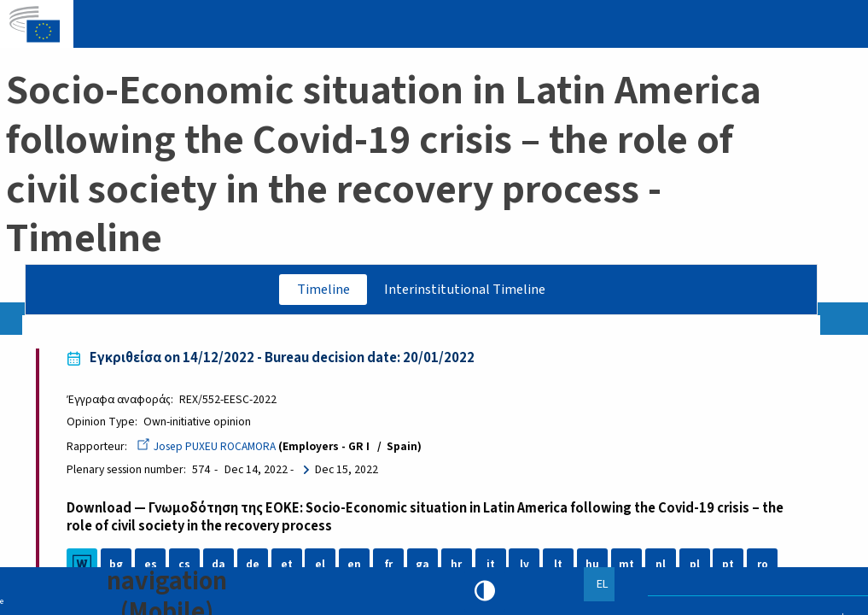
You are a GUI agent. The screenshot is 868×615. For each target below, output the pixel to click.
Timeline (318, 290)
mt (629, 566)
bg (119, 566)
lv (527, 566)
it (492, 566)
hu (595, 566)
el (323, 566)
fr (390, 566)
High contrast (485, 591)
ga (425, 566)
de (254, 566)
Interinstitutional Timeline (468, 290)
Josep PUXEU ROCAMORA (210, 448)
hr (459, 566)
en (357, 566)
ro (764, 566)
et (288, 566)
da (221, 566)
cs (187, 566)
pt (731, 566)
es (152, 566)
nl (662, 566)
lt (561, 566)
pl (696, 566)
